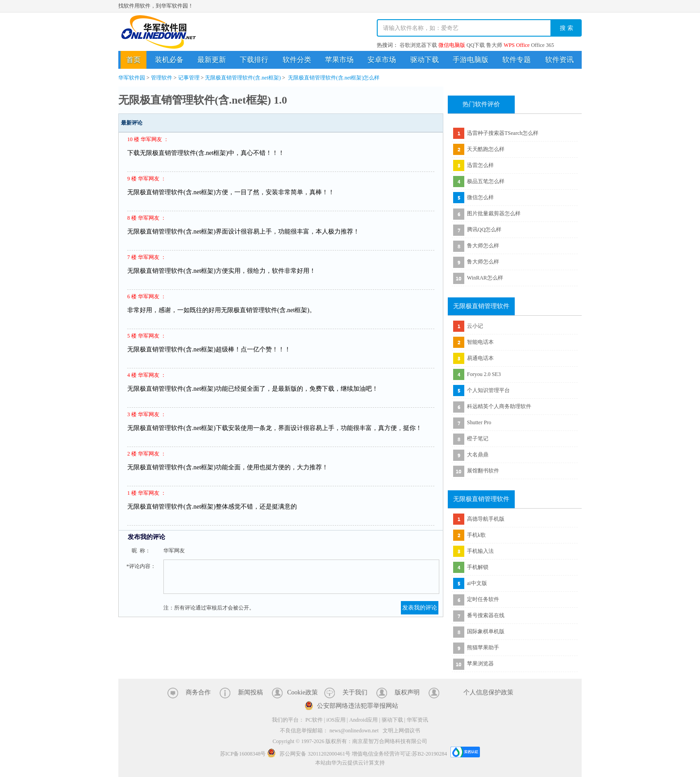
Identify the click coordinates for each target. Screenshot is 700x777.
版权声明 (407, 692)
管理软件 (162, 78)
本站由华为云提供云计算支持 (350, 763)
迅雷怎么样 (480, 165)
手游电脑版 (471, 60)
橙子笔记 (478, 439)
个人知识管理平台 (488, 390)
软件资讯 (559, 60)
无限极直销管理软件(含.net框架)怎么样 (334, 78)
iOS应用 (336, 720)
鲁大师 (494, 45)
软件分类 (297, 60)
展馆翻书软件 (483, 471)
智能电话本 (480, 342)
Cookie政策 (302, 692)
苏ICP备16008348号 (243, 754)
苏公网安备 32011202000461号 (309, 754)
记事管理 (189, 78)
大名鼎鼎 (478, 455)
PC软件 (314, 720)
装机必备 (169, 60)
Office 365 (542, 45)
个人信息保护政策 (488, 692)
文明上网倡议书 (401, 731)
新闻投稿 (250, 692)
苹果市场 (339, 60)
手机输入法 (480, 551)
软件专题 (517, 60)
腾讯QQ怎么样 (484, 230)
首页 (133, 60)
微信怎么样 (480, 197)
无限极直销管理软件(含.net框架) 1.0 (203, 100)
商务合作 (198, 692)
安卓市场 (382, 60)
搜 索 (567, 28)
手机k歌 (476, 535)
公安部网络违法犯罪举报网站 (358, 706)
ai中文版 (477, 583)
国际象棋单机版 (486, 631)
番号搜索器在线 (486, 615)
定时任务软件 (483, 599)
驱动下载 (425, 60)
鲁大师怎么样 (483, 246)
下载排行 (254, 60)
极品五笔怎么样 (486, 181)
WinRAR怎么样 (485, 278)
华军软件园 (158, 32)
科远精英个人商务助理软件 (499, 406)
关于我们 (355, 692)
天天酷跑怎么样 (486, 149)
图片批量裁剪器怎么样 (494, 213)
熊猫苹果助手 (483, 647)
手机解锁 (478, 567)
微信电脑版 (452, 45)
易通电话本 (480, 358)
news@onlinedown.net (354, 731)
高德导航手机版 (486, 519)
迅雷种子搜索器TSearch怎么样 (503, 133)
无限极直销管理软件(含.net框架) (243, 78)
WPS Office (517, 45)
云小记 (475, 326)
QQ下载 (476, 45)
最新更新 (212, 60)
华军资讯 (417, 720)
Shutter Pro (479, 422)
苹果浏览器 (480, 664)
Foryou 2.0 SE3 (484, 374)
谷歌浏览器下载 (418, 45)
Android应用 (363, 720)
